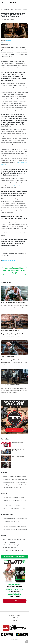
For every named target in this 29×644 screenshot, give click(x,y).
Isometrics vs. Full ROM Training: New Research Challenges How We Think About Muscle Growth (15, 477)
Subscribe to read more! (8, 260)
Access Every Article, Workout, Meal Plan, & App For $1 (15, 271)
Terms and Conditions (15, 616)
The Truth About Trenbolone (9, 548)
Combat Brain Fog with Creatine (11, 521)
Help (15, 619)
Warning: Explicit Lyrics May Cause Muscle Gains (15, 482)
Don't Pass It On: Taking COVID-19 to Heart (13, 550)
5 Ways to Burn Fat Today (9, 542)
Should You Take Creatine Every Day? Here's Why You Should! (15, 524)
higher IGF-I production (19, 185)
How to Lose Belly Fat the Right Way (12, 488)
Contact (15, 614)
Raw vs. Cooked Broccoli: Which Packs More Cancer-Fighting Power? (15, 503)
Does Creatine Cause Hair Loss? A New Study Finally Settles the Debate (15, 530)
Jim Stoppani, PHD (14, 3)
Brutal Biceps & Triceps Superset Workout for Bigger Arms (15, 485)
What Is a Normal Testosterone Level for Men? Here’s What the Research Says (15, 540)
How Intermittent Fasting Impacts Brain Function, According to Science (15, 509)
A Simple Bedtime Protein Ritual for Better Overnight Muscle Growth (15, 500)
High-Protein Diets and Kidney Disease (12, 545)
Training (13, 10)
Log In (26, 3)
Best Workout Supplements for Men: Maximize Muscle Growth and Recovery (15, 527)
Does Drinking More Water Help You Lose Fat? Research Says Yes (15, 498)
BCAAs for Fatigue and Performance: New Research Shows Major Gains (15, 519)
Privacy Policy (14, 617)
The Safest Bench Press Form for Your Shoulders (15, 479)
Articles (7, 10)
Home (2, 10)
